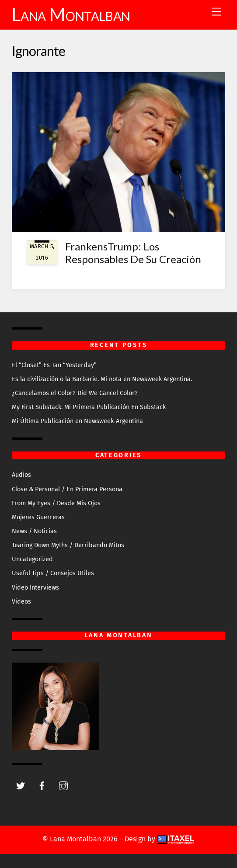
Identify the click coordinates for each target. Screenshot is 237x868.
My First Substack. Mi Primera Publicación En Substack (89, 407)
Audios (21, 475)
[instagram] (63, 786)
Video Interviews (35, 588)
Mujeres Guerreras (38, 517)
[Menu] (216, 12)
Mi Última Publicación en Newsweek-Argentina (77, 421)
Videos (21, 602)
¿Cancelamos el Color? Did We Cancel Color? (75, 393)
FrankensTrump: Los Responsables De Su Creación (133, 253)
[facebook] (42, 786)
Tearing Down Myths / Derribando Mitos (68, 545)
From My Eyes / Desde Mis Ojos (56, 503)
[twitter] (21, 786)
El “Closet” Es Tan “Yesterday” (54, 365)
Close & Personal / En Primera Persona (67, 489)
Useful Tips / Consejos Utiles (53, 573)
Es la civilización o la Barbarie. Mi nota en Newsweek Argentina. (102, 379)
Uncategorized (32, 559)
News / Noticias (34, 531)
